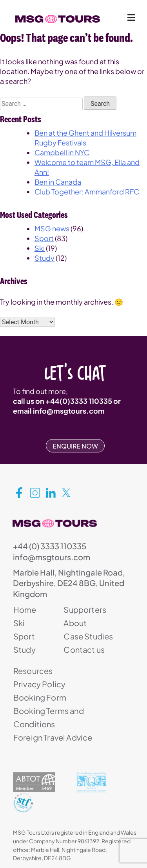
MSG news (52, 228)
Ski (40, 248)
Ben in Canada (58, 182)
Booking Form (40, 697)
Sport (44, 238)
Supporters (85, 609)
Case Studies (88, 636)
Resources (33, 671)
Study (44, 258)
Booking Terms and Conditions (49, 717)
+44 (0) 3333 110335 (50, 546)
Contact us (84, 649)
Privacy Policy (39, 684)
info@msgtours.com (69, 411)
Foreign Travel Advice (53, 737)
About (75, 623)
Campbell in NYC (62, 152)
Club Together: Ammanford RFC (87, 192)
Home (25, 609)
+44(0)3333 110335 (79, 401)
